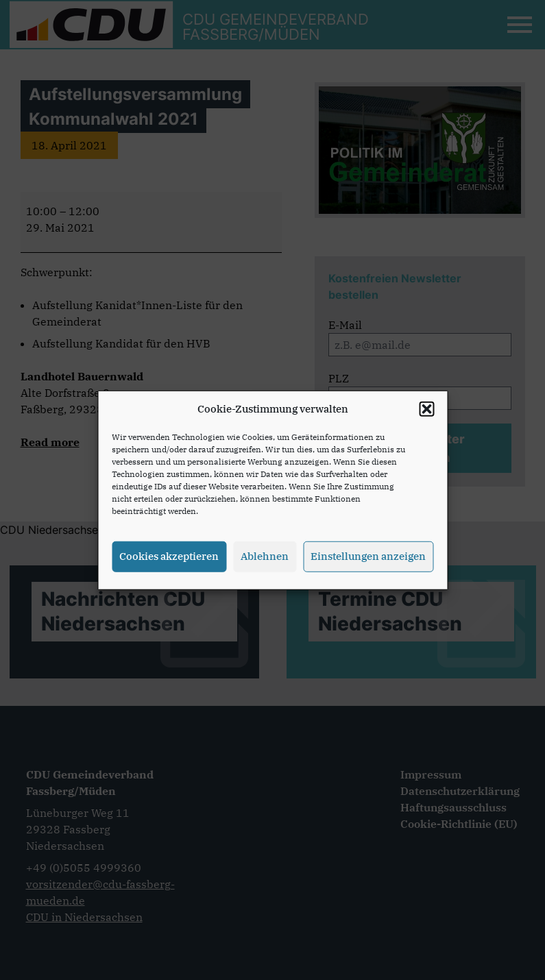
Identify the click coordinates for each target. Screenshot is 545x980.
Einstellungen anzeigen (368, 560)
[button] (426, 413)
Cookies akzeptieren (169, 560)
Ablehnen (265, 560)
